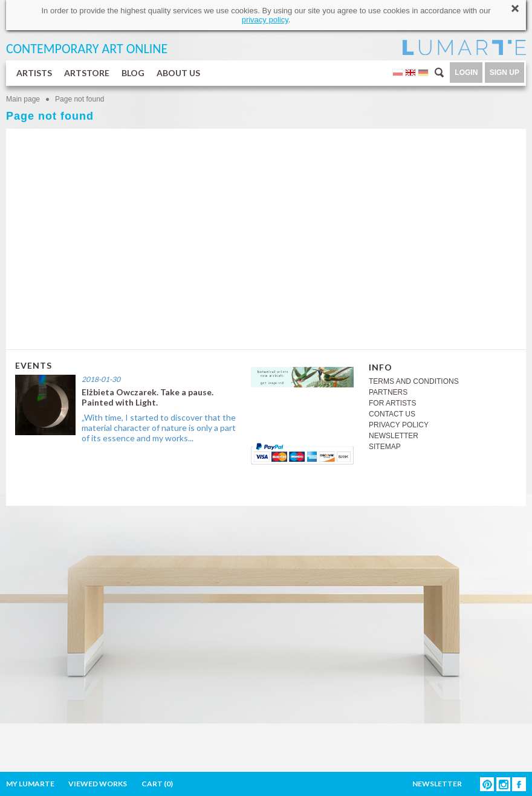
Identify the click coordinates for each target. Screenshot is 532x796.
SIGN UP (504, 73)
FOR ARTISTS (392, 403)
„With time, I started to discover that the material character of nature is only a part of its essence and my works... (159, 428)
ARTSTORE (87, 73)
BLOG (133, 73)
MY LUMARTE (30, 784)
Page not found (79, 99)
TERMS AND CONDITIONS (414, 381)
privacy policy (265, 20)
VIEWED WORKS (98, 784)
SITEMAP (385, 447)
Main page (23, 99)
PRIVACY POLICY (399, 425)
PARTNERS (388, 392)
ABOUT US (178, 73)
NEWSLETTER (394, 436)
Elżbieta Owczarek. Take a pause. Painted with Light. (148, 397)
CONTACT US (392, 414)
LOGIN (466, 73)
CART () (157, 784)
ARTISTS (34, 73)
